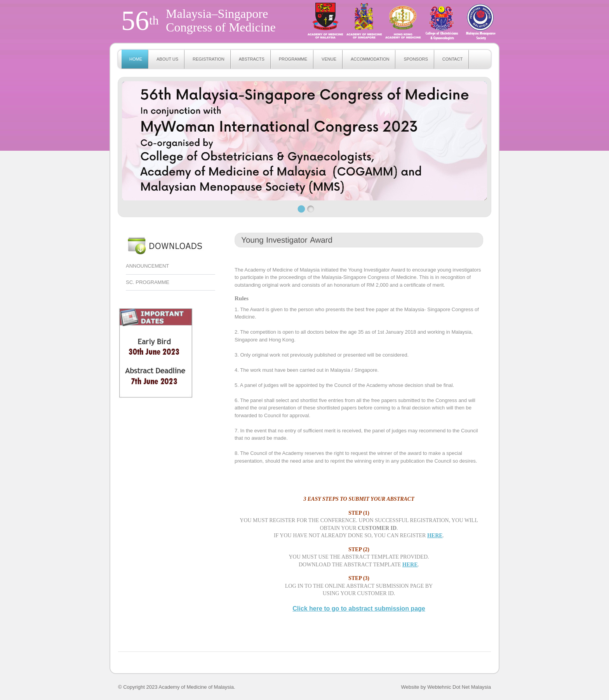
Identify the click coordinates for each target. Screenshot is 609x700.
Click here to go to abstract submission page (359, 609)
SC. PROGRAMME (148, 282)
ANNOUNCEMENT (147, 266)
